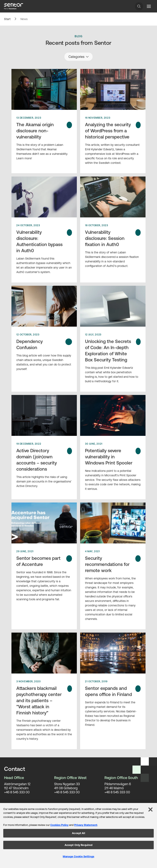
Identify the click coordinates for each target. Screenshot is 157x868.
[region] (78, 835)
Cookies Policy (59, 825)
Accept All (78, 833)
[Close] (150, 810)
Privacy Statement (86, 825)
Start (7, 19)
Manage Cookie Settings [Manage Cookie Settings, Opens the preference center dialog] (78, 856)
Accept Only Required (79, 845)
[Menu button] (149, 6)
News (24, 19)
